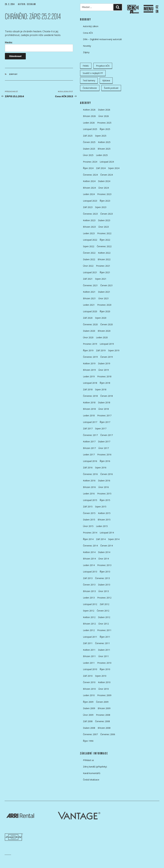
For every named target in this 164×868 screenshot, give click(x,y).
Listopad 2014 (107, 533)
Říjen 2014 (88, 539)
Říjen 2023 (105, 201)
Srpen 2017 (101, 428)
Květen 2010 (104, 682)
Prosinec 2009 (104, 695)
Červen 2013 (89, 585)
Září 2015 (88, 507)
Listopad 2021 (90, 272)
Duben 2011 (104, 650)
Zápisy (14, 74)
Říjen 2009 (88, 702)
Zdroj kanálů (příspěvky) (95, 767)
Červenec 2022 (104, 246)
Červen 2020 (107, 324)
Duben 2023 (104, 220)
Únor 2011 (104, 656)
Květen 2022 (104, 253)
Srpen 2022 (89, 246)
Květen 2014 (89, 552)
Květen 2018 (89, 402)
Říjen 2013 (105, 572)
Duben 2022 (89, 259)
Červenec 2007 (90, 734)
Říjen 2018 (105, 383)
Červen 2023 (107, 214)
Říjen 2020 (105, 311)
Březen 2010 (89, 689)
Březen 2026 (89, 116)
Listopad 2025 (90, 129)
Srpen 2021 (101, 279)
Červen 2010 (89, 682)
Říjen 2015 (105, 500)
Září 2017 (88, 428)
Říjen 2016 (105, 461)
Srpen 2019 (114, 350)
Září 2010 (88, 676)
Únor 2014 (104, 559)
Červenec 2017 (90, 435)
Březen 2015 (104, 520)
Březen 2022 (104, 259)
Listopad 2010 (90, 669)
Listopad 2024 (107, 162)
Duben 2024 (104, 181)
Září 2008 (88, 721)
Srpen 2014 (114, 539)
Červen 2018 (107, 396)
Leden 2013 (89, 598)
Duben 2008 (89, 728)
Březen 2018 (89, 409)
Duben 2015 (89, 520)
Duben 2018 (104, 402)
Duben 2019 (104, 363)
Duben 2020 (89, 331)
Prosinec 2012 (104, 598)
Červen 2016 (107, 474)
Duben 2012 (104, 617)
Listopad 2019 (107, 344)
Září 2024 (101, 168)
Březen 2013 (89, 591)
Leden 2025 (102, 155)
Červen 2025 (89, 142)
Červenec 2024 (90, 175)
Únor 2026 (104, 116)
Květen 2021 (89, 292)
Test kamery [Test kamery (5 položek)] (89, 80)
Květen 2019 (89, 363)
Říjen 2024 (88, 168)
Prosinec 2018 (104, 376)
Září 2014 (101, 539)
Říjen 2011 (105, 637)
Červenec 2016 (90, 474)
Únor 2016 (104, 487)
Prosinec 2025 (104, 123)
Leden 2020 (102, 337)
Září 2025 (88, 136)
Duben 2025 (89, 149)
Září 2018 (88, 389)
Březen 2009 (104, 708)
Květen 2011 (89, 650)
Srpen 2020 (101, 318)
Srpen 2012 (89, 611)
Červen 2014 (107, 546)
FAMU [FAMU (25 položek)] (86, 66)
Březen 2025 (104, 149)
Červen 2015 (89, 513)
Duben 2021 (104, 292)
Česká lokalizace (91, 780)
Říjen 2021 (105, 272)
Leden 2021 (89, 305)
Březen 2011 (89, 656)
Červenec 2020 (90, 324)
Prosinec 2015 (104, 494)
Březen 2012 (89, 624)
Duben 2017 (104, 441)
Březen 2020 (104, 331)
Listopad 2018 (90, 383)
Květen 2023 (89, 220)
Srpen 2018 (101, 389)
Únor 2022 (88, 266)
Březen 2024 (89, 188)
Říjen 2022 (105, 240)
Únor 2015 (88, 526)
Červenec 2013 (102, 578)
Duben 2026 (104, 110)
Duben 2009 (89, 708)
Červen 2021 (107, 285)
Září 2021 (88, 279)
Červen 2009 (102, 702)
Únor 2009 (88, 715)
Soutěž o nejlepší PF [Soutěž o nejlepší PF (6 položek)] (93, 73)
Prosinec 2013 (104, 565)
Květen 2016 (89, 481)
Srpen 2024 (114, 168)
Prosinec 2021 (103, 266)
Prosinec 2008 (103, 715)
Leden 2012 (89, 630)
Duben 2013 (104, 585)
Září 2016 (88, 468)
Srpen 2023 (101, 207)
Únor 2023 (104, 227)
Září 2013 (88, 578)
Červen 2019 (107, 357)
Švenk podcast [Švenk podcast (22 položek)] (111, 88)
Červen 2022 (89, 253)
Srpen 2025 (101, 136)
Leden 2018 (89, 415)
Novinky (87, 46)
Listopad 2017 (90, 422)
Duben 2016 (104, 481)
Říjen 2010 (105, 669)
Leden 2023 (89, 233)
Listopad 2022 (90, 240)
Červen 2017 (107, 435)
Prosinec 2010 (104, 663)
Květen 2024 (89, 181)
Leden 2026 (89, 123)
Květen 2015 (104, 513)
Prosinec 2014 (90, 533)
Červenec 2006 (108, 734)
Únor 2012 (104, 624)
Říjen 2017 (105, 422)
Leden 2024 (89, 194)
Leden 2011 (89, 663)
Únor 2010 (104, 689)
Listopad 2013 (90, 572)
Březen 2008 (104, 728)
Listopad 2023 (90, 201)
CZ (157, 7)
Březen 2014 (89, 559)
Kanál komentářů (92, 773)
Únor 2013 (104, 591)
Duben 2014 (104, 552)
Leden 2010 (89, 695)
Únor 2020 (88, 337)
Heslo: (39, 46)
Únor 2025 (88, 155)
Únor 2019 (104, 370)
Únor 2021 (104, 298)
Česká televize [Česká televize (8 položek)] (90, 88)
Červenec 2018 (90, 396)
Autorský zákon (91, 26)
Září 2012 (104, 604)
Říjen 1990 (88, 741)
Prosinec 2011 (104, 630)
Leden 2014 (89, 565)
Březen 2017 (89, 448)
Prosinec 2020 (104, 305)
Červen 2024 (107, 175)
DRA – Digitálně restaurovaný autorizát (102, 39)
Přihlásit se (88, 760)
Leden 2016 (89, 494)
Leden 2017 (89, 455)
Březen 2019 (89, 370)
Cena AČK (88, 33)
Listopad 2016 (90, 461)
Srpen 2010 (101, 676)
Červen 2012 (103, 611)
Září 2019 (101, 350)
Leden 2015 (102, 526)
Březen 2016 (89, 487)
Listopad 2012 (90, 604)
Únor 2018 (104, 409)
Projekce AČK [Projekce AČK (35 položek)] (103, 66)
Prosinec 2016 (104, 455)
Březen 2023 (89, 227)
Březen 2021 (89, 298)
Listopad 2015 (90, 500)
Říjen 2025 (105, 129)
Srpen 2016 (101, 468)
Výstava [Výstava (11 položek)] (106, 80)
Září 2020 (88, 318)
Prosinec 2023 (104, 194)
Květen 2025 (104, 142)
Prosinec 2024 (90, 162)
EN (157, 12)
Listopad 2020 (90, 311)
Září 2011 (88, 643)
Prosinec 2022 (104, 233)
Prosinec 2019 (90, 344)
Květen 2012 (89, 617)
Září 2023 (88, 207)
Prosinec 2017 (104, 415)
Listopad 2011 (90, 637)
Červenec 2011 (102, 643)
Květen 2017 (89, 441)
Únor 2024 (104, 188)
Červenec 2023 (90, 214)
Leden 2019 (89, 376)
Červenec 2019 (90, 357)
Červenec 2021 (90, 285)
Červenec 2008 (102, 721)
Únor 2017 (104, 448)
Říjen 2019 (88, 350)
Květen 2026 (89, 110)
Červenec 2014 (90, 546)
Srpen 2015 (101, 507)
